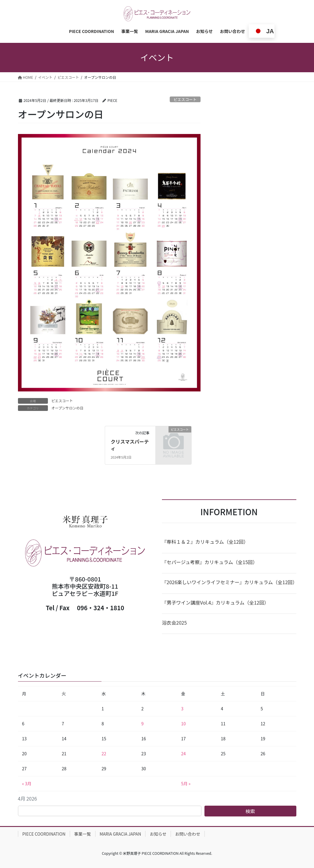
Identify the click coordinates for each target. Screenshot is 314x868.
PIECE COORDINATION (44, 834)
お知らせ (158, 834)
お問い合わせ (188, 834)
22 (104, 754)
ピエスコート (185, 99)
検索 (250, 811)
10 (183, 724)
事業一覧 (83, 834)
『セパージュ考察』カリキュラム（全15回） (210, 562)
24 (183, 754)
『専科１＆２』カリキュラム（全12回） (205, 542)
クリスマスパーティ (130, 445)
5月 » (186, 783)
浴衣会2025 (175, 623)
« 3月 (27, 783)
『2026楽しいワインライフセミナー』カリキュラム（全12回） (229, 582)
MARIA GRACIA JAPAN (120, 834)
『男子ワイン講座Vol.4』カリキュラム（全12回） (216, 602)
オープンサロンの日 (67, 408)
